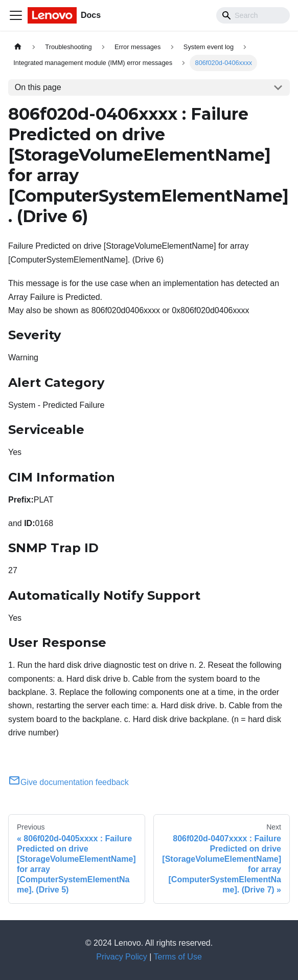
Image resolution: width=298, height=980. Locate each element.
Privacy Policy (122, 957)
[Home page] (18, 47)
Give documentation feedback (68, 782)
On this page (38, 87)
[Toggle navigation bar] (16, 15)
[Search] (253, 15)
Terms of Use (178, 957)
